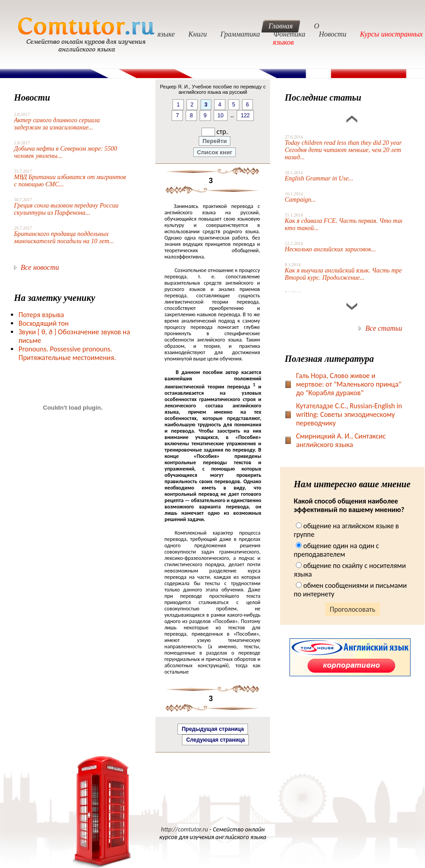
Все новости (40, 267)
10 (221, 115)
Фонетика (290, 34)
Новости (333, 34)
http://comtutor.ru (184, 829)
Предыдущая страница (213, 729)
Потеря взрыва (41, 315)
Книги (198, 34)
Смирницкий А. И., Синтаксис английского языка (341, 440)
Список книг (215, 152)
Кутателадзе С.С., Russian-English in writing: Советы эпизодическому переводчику (349, 414)
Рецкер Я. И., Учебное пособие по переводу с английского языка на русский (213, 89)
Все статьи (384, 328)
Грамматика (240, 34)
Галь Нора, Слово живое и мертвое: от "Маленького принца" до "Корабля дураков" (348, 384)
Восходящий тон (44, 323)
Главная (281, 26)
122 (245, 115)
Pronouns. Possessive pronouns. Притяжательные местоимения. (67, 353)
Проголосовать (353, 609)
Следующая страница (215, 740)
